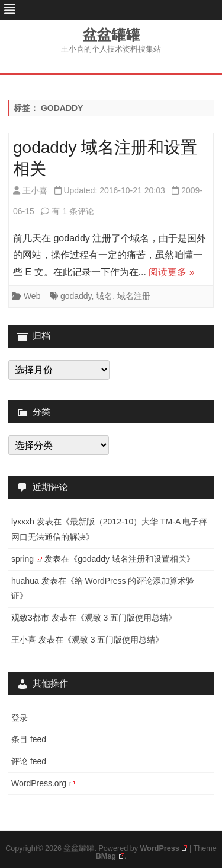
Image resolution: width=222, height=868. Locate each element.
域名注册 (134, 296)
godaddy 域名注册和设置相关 (132, 559)
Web (32, 296)
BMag (110, 856)
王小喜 (35, 190)
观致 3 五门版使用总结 (127, 618)
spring (27, 559)
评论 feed (29, 761)
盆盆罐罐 (111, 35)
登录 (20, 718)
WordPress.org (43, 783)
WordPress (163, 848)
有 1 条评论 (73, 211)
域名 (104, 296)
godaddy (76, 296)
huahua (25, 581)
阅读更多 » (171, 272)
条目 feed (29, 739)
